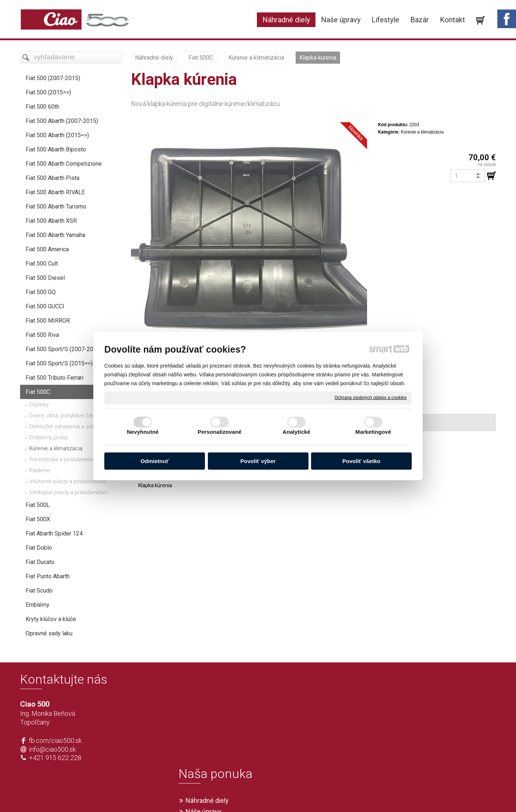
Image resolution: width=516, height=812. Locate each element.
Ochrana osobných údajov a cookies (371, 398)
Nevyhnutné (143, 432)
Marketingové (373, 432)
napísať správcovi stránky (237, 794)
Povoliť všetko (362, 461)
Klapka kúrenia (155, 485)
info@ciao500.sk (52, 749)
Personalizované (220, 432)
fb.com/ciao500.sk (55, 740)
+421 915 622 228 (55, 758)
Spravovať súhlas (367, 794)
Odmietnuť (155, 461)
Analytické (296, 432)
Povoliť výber (258, 461)
